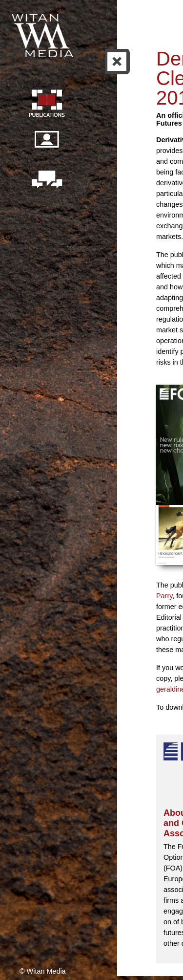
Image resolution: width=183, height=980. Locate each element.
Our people (46, 145)
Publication (46, 105)
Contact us (46, 180)
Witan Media (43, 34)
